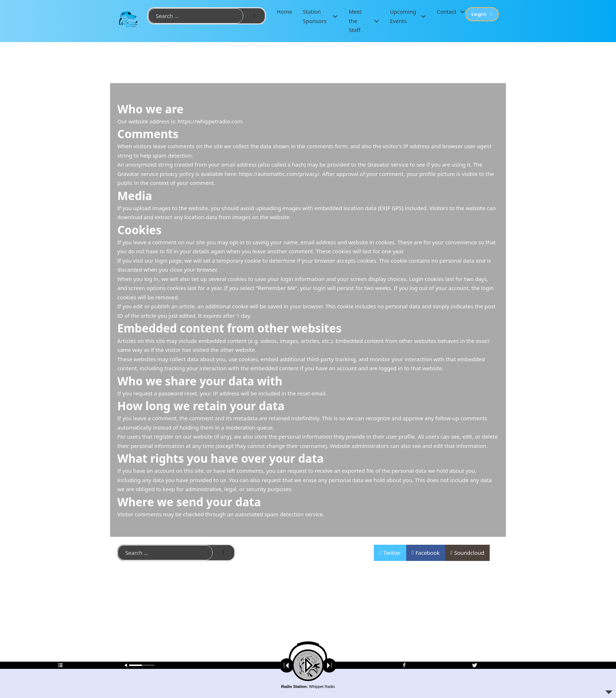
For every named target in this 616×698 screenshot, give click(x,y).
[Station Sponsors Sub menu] (335, 16)
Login (482, 14)
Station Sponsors (315, 16)
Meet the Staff (355, 21)
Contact (447, 12)
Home (284, 12)
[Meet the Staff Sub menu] (377, 21)
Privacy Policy (299, 553)
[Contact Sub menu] (463, 12)
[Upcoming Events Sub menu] (423, 16)
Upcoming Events (403, 16)
